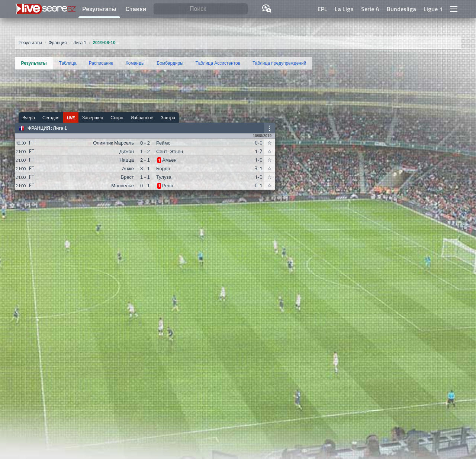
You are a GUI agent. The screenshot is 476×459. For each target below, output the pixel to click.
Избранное (142, 118)
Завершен (93, 118)
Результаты (99, 9)
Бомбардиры (170, 63)
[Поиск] (201, 9)
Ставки (136, 9)
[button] (454, 9)
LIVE (71, 118)
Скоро (117, 118)
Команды (135, 63)
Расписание (101, 63)
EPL (322, 9)
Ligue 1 (433, 9)
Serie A (370, 9)
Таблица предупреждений (279, 63)
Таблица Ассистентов (218, 63)
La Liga (344, 9)
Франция (39, 128)
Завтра (168, 118)
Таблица (68, 63)
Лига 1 (60, 128)
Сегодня (51, 118)
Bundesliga (401, 9)
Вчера (29, 118)
